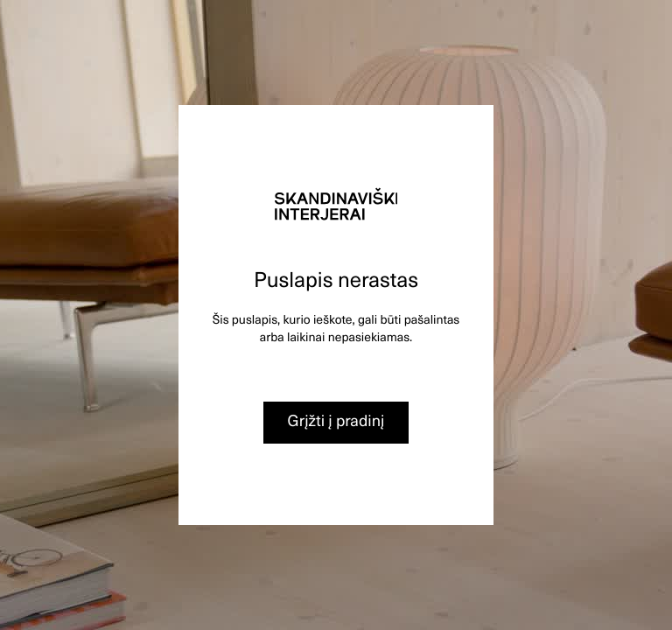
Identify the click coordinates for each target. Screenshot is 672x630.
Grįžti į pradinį (336, 420)
